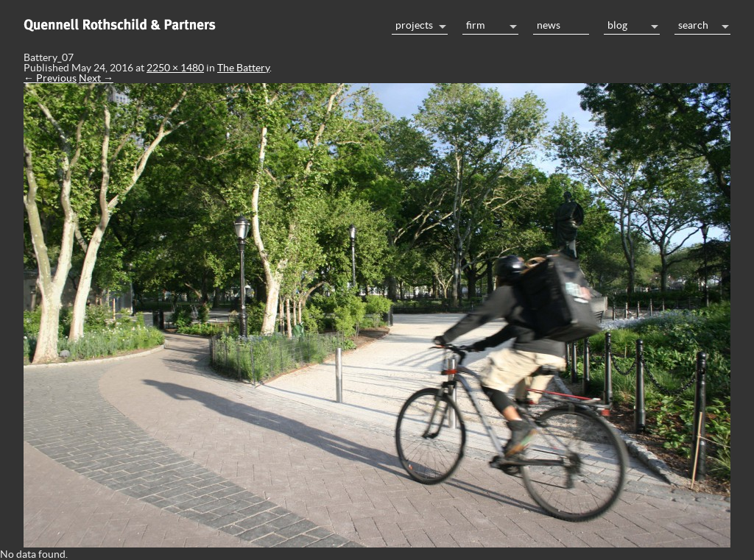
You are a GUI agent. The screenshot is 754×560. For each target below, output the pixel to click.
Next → (96, 78)
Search (693, 25)
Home (200, 24)
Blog (617, 25)
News (549, 25)
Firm (475, 25)
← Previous (50, 78)
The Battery (243, 68)
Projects (414, 25)
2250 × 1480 (175, 68)
